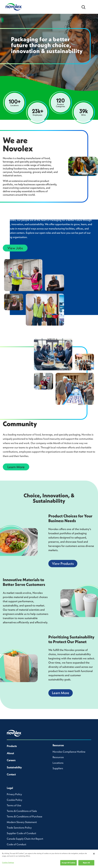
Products (12, 746)
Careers (11, 760)
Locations (58, 763)
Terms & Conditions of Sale (22, 811)
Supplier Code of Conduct (21, 833)
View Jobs (15, 248)
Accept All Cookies (68, 863)
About (10, 753)
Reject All (86, 863)
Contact (11, 774)
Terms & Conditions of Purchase (24, 816)
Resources (58, 757)
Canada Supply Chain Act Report (25, 839)
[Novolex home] (14, 733)
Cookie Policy (14, 800)
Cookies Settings (8, 863)
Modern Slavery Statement (22, 822)
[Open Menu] (92, 7)
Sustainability (14, 767)
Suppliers (58, 768)
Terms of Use (14, 805)
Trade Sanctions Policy (19, 828)
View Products (63, 564)
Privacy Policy (14, 794)
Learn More (16, 467)
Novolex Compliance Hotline (69, 752)
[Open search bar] (83, 7)
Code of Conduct (16, 844)
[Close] (94, 854)
